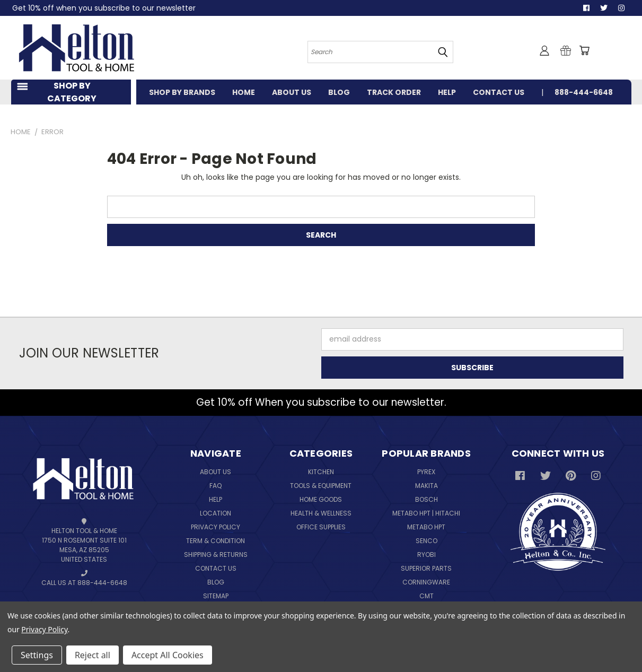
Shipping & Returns (216, 555)
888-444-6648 (584, 92)
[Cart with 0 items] (584, 50)
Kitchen (321, 472)
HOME (244, 92)
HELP (447, 92)
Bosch (426, 499)
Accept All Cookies (168, 655)
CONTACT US (499, 92)
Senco (426, 541)
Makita (426, 486)
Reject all (93, 655)
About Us (216, 472)
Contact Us (216, 568)
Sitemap (216, 596)
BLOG (339, 92)
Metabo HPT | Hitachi (426, 513)
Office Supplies (321, 527)
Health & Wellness (321, 513)
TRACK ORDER (394, 92)
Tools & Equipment (321, 486)
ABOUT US (292, 92)
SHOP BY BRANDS (182, 92)
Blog (216, 582)
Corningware (426, 582)
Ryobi (426, 555)
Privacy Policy (216, 527)
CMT (426, 596)
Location (216, 513)
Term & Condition (216, 541)
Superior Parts (426, 568)
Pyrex (426, 472)
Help (216, 499)
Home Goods (321, 499)
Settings (37, 655)
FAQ (216, 486)
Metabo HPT (426, 527)
